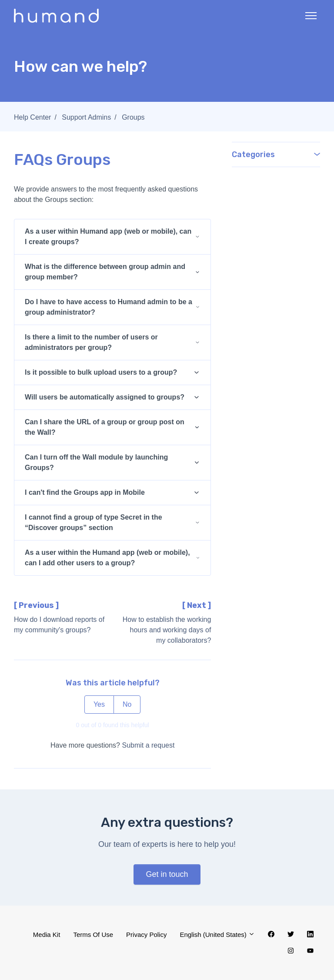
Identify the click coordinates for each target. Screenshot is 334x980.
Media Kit (47, 935)
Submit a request (148, 745)
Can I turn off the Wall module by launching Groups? (96, 462)
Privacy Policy (146, 935)
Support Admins (86, 117)
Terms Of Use (93, 935)
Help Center (32, 117)
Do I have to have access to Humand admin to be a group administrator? (109, 307)
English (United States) (217, 935)
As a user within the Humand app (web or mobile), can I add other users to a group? (107, 558)
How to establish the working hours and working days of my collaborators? (167, 630)
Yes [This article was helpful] (99, 704)
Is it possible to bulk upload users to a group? (101, 372)
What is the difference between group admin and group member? (105, 272)
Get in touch (167, 874)
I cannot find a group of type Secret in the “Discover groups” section (94, 522)
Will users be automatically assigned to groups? (105, 397)
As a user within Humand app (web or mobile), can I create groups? (108, 237)
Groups (133, 117)
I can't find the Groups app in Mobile (85, 492)
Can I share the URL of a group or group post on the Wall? (105, 427)
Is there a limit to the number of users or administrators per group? (91, 342)
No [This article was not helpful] (127, 704)
